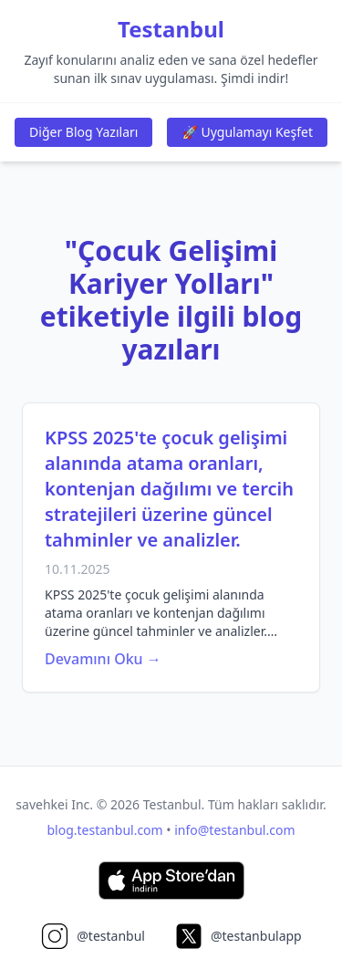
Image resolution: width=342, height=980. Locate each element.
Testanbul (171, 29)
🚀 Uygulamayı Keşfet (247, 132)
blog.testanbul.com (105, 830)
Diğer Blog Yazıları (83, 132)
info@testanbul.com (234, 830)
